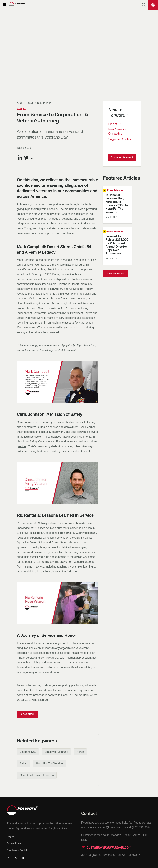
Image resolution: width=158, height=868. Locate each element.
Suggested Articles (120, 139)
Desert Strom (79, 284)
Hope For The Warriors (61, 209)
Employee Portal (17, 850)
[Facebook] (9, 858)
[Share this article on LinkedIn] (20, 157)
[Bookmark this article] (32, 157)
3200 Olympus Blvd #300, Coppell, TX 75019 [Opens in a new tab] (111, 855)
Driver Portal (15, 843)
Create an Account (122, 157)
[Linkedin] (23, 858)
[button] (4, 5)
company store (80, 690)
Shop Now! (28, 714)
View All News (115, 274)
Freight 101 (115, 124)
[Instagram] (16, 858)
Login (10, 836)
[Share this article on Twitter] (27, 157)
